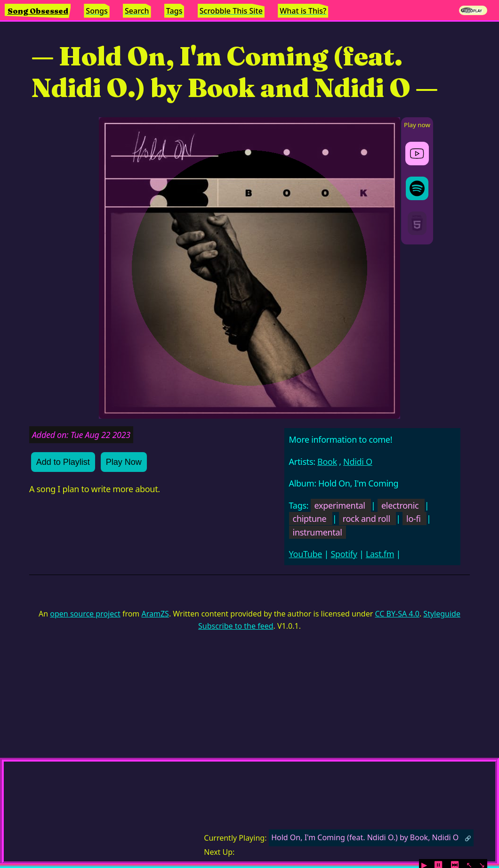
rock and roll (366, 519)
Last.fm (380, 554)
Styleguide (442, 614)
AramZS (155, 614)
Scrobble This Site (231, 11)
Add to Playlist (63, 462)
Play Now (124, 462)
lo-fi (414, 519)
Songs (97, 11)
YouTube (306, 554)
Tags (174, 11)
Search (137, 11)
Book (327, 462)
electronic (400, 505)
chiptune (310, 519)
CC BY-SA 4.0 (397, 614)
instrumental (318, 532)
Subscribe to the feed (236, 626)
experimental (340, 505)
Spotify (344, 554)
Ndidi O (358, 462)
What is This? (303, 11)
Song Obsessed (38, 11)
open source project (85, 614)
